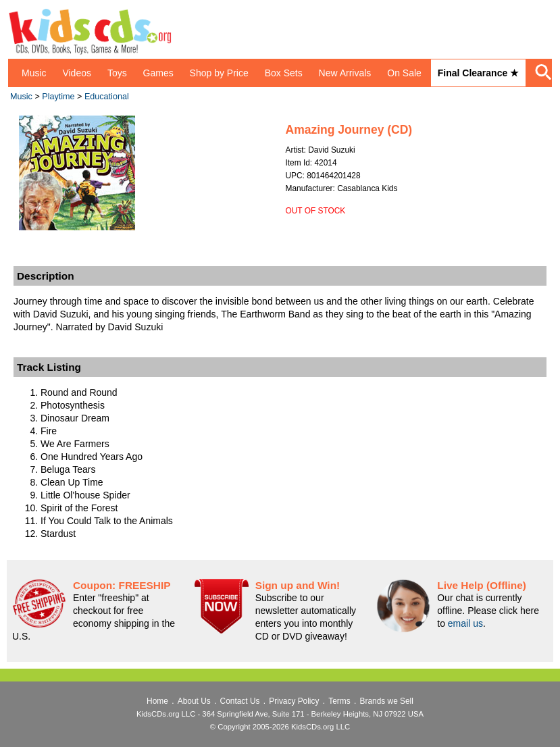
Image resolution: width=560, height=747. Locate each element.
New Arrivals (345, 73)
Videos (77, 73)
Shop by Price (219, 73)
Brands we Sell (387, 701)
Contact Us (240, 701)
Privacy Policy (294, 701)
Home (157, 701)
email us (465, 623)
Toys (117, 73)
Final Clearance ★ (478, 73)
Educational (107, 97)
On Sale (404, 73)
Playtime (58, 97)
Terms (339, 701)
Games (158, 73)
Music (34, 73)
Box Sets (284, 73)
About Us (194, 701)
